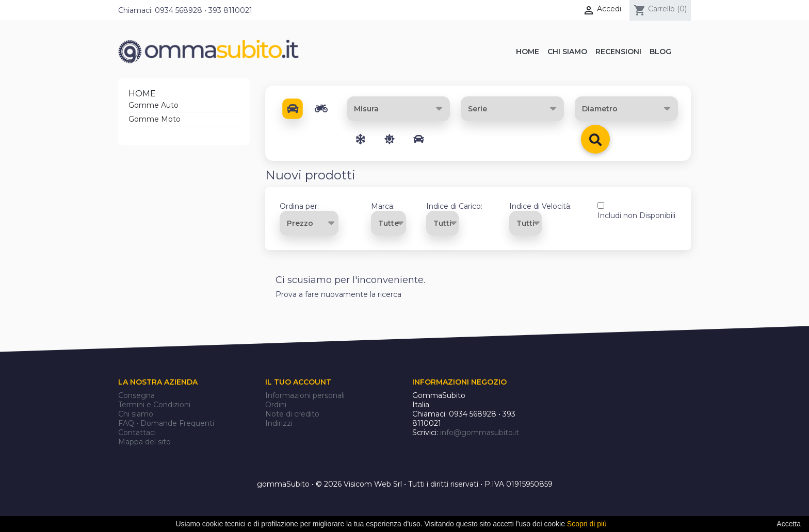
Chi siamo (136, 414)
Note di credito (292, 414)
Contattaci (137, 433)
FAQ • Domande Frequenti (166, 423)
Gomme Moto (155, 119)
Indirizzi (279, 423)
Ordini (276, 405)
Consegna (136, 395)
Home (142, 94)
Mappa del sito (144, 442)
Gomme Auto (153, 105)
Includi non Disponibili (636, 215)
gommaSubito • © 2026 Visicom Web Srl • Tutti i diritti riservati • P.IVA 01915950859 (405, 484)
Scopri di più (587, 524)
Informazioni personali (305, 395)
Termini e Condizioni (154, 405)
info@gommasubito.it (480, 433)
